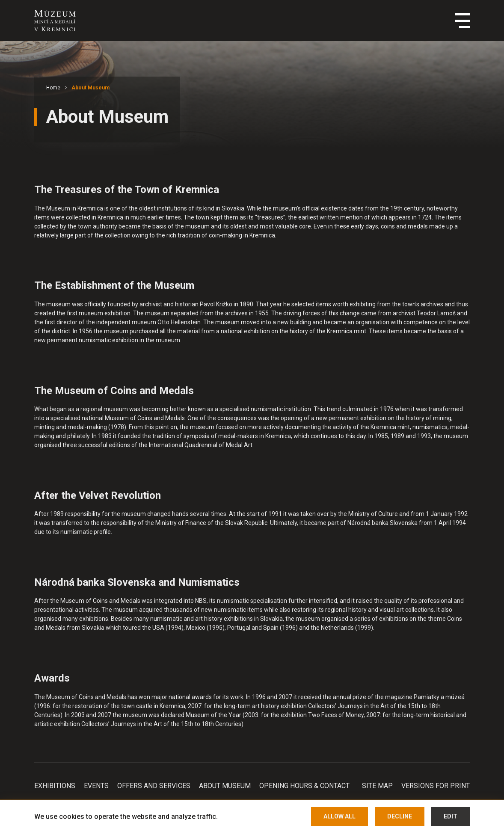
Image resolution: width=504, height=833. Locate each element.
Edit (451, 816)
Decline (400, 816)
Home (53, 88)
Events (96, 786)
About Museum (90, 88)
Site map (377, 786)
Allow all (339, 816)
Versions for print (436, 786)
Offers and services (154, 786)
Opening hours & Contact (304, 786)
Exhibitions (55, 786)
